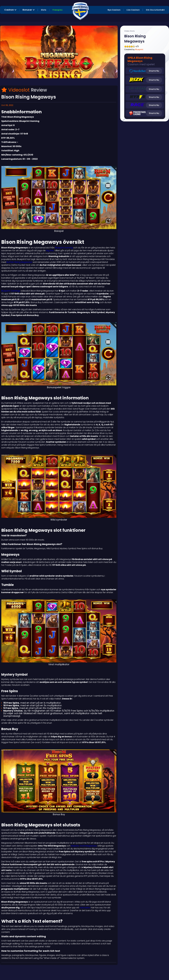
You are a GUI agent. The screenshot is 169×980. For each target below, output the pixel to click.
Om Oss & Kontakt (155, 10)
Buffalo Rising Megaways (19, 262)
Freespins (58, 10)
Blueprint (139, 49)
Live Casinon (133, 10)
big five (50, 251)
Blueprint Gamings (11, 291)
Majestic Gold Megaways (84, 846)
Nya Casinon (114, 10)
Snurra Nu (154, 71)
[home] (80, 10)
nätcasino (85, 908)
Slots (44, 10)
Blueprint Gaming (64, 248)
